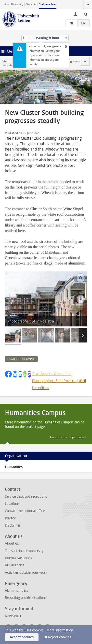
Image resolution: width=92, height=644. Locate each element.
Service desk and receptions (26, 497)
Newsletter (13, 616)
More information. (60, 630)
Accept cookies (22, 637)
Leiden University (13, 4)
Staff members (48, 4)
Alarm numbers (16, 591)
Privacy (10, 518)
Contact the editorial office (25, 511)
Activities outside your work (26, 573)
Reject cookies (60, 637)
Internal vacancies (18, 558)
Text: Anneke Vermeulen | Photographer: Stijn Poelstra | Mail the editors (59, 381)
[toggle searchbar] (86, 14)
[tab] (13, 335)
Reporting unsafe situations (26, 598)
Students (31, 4)
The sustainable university (24, 551)
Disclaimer (13, 525)
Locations (12, 504)
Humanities (14, 467)
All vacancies (14, 565)
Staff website (7, 63)
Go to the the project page (67, 437)
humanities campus (21, 359)
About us (12, 543)
